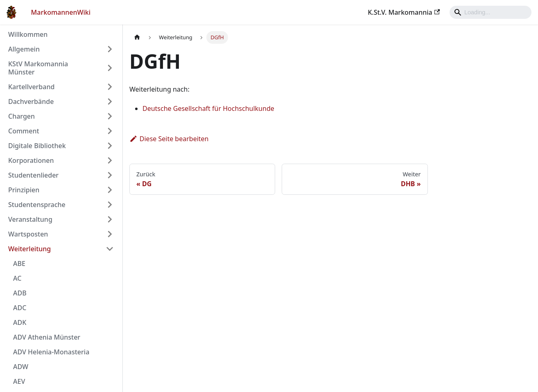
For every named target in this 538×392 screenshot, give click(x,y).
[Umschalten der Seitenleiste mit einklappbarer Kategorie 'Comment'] (110, 131)
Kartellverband (31, 87)
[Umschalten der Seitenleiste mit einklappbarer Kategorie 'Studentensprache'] (110, 205)
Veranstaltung (30, 219)
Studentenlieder (33, 175)
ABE (19, 264)
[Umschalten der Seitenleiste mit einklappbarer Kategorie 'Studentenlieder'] (110, 175)
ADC (20, 308)
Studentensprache (37, 205)
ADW (21, 367)
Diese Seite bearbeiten (169, 139)
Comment (24, 131)
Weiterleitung (29, 249)
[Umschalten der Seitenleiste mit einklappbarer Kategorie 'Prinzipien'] (110, 190)
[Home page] (137, 37)
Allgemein (24, 49)
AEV (19, 381)
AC (17, 278)
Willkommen (28, 34)
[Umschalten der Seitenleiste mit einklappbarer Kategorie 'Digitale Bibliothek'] (110, 146)
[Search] (491, 12)
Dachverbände (31, 101)
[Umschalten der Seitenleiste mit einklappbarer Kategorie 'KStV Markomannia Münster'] (110, 68)
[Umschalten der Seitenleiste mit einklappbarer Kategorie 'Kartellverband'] (110, 87)
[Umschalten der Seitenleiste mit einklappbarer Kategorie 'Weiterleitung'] (110, 249)
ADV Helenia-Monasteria (51, 352)
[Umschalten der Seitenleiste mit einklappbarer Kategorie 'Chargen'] (110, 116)
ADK (20, 322)
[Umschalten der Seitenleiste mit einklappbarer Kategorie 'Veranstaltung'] (110, 219)
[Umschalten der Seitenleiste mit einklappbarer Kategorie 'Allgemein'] (110, 49)
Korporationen (31, 160)
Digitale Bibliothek (37, 146)
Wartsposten (28, 234)
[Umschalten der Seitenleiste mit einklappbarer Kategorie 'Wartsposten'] (110, 234)
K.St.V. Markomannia (404, 12)
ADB (20, 293)
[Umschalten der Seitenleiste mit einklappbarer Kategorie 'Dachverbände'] (110, 101)
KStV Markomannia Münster (38, 68)
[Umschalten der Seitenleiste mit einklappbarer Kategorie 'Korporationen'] (110, 160)
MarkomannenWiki (61, 12)
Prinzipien (24, 190)
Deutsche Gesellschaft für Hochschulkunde (208, 108)
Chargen (21, 116)
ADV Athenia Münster (47, 337)
